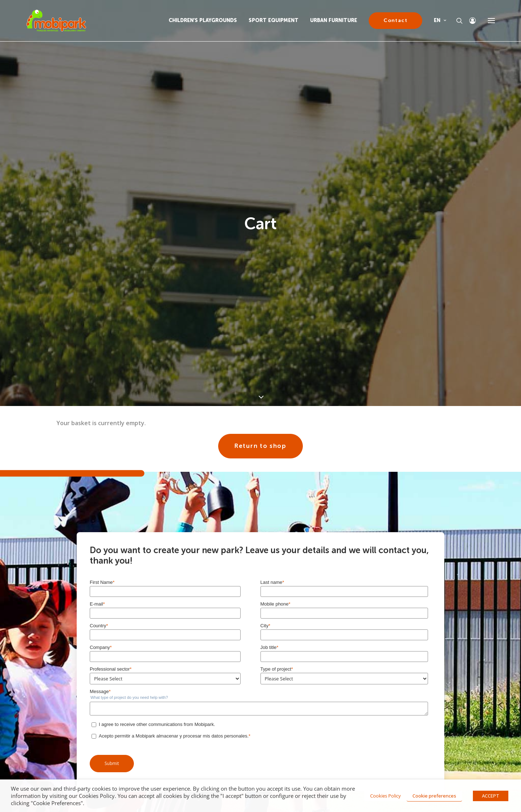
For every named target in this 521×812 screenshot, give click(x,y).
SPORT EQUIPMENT (274, 20)
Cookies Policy (386, 796)
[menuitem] (205, 21)
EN (440, 20)
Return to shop (260, 438)
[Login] (469, 21)
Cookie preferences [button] (434, 796)
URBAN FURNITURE (334, 20)
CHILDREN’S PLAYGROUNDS (203, 20)
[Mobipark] (56, 21)
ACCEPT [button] (491, 796)
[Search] (456, 21)
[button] (491, 21)
